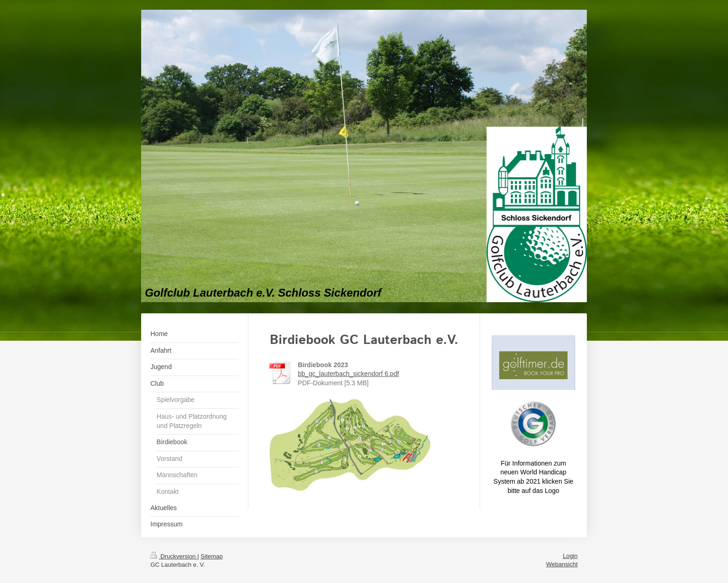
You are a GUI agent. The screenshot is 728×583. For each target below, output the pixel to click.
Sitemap (212, 556)
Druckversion (174, 556)
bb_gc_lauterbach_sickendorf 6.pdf (348, 374)
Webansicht (562, 564)
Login (570, 556)
